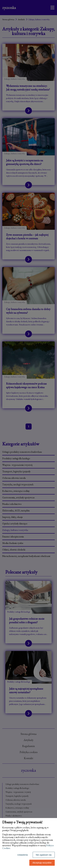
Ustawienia (22, 855)
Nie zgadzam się (44, 855)
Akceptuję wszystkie (42, 863)
